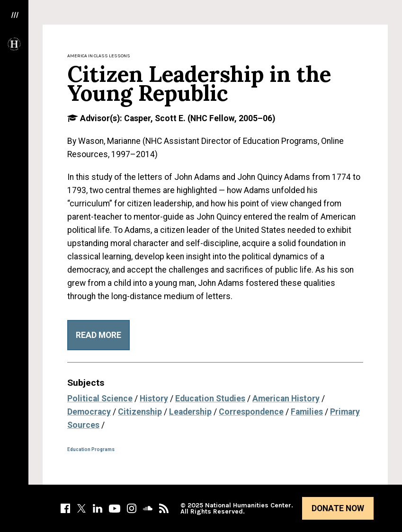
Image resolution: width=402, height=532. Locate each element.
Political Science (100, 399)
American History (286, 399)
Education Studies (210, 399)
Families (307, 412)
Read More (98, 335)
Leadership (190, 412)
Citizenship (140, 412)
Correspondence (251, 412)
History (154, 399)
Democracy (89, 412)
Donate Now (338, 508)
